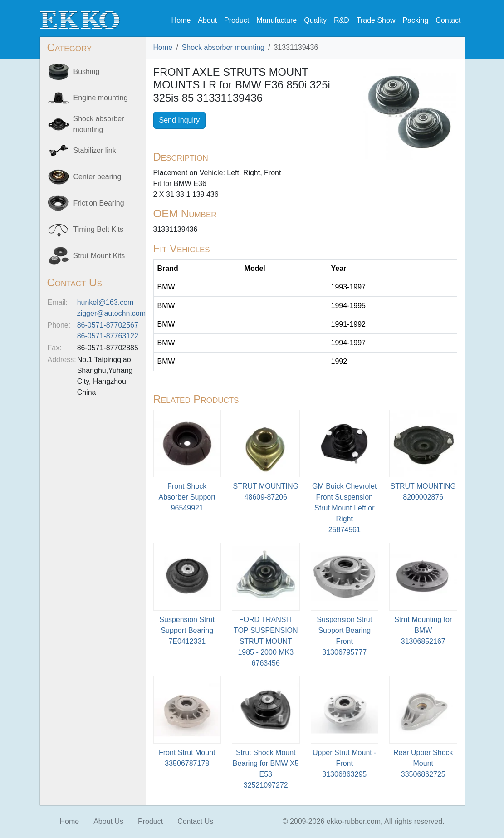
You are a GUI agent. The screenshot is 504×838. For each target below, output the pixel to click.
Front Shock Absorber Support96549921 (187, 497)
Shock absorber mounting (223, 47)
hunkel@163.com (105, 302)
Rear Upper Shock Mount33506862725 (423, 763)
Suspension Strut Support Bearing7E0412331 (187, 630)
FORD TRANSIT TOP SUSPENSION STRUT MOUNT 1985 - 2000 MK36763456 (266, 641)
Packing (415, 20)
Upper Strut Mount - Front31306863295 (345, 763)
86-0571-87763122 (108, 336)
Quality (315, 20)
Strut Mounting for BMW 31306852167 (423, 630)
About (207, 20)
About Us (108, 821)
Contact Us (195, 821)
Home (181, 20)
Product (237, 20)
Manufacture (276, 20)
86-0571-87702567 (108, 325)
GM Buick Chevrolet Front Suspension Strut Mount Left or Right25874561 (344, 508)
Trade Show (376, 20)
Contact (448, 20)
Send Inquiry (180, 120)
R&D (342, 20)
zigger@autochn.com (111, 313)
